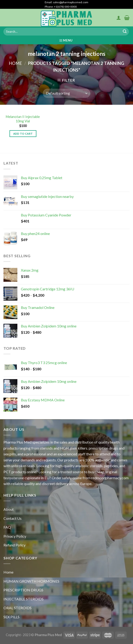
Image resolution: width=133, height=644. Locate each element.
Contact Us (13, 518)
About (9, 509)
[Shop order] (66, 93)
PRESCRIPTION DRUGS (23, 590)
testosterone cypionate (22, 478)
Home (15, 63)
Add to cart (23, 134)
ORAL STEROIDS (17, 608)
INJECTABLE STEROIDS (24, 599)
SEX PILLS (11, 617)
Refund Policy (14, 545)
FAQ (7, 527)
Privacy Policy (15, 536)
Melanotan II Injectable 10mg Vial (23, 119)
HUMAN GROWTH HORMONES (31, 581)
